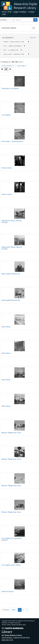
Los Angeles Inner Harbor (11, 565)
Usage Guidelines (20, 12)
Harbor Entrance (8, 592)
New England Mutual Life (11, 274)
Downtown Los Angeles (10, 88)
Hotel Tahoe (6, 327)
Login (4, 14)
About (4, 12)
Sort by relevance (8, 66)
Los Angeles (6, 115)
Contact (31, 12)
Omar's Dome (7, 168)
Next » (22, 62)
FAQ (10, 12)
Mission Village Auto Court (11, 433)
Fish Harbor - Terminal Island (12, 141)
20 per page (22, 66)
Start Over (33, 38)
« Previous (5, 610)
